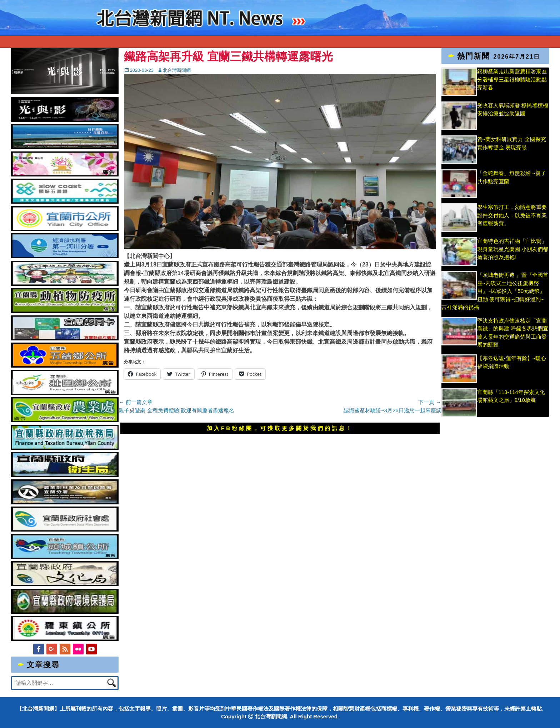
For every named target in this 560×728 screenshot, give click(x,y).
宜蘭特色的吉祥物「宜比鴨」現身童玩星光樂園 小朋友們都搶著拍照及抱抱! (513, 249)
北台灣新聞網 (177, 70)
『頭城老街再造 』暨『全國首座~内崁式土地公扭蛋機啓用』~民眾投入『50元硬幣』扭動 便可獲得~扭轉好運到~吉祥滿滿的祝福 (495, 291)
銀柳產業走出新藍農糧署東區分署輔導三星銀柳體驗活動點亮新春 (512, 79)
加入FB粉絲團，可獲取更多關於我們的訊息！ (280, 428)
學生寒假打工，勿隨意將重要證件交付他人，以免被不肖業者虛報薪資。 (512, 215)
